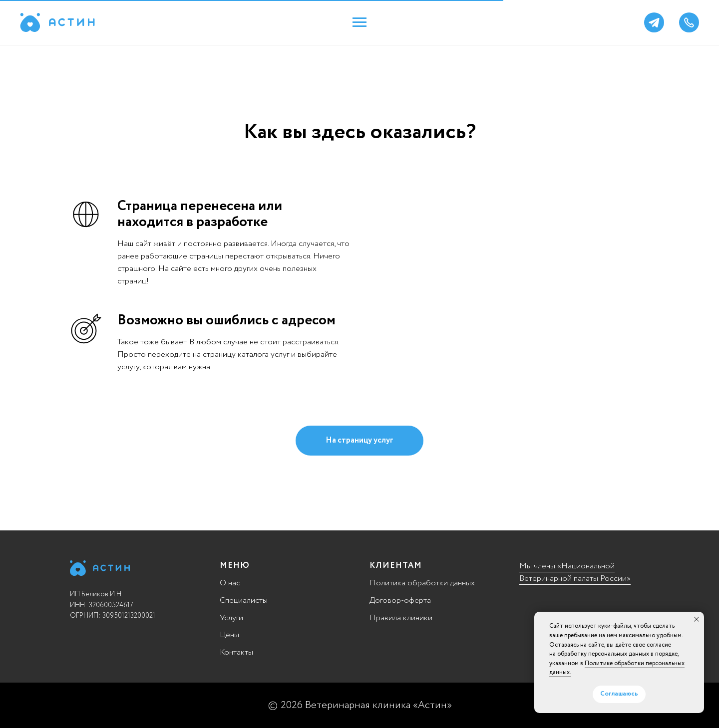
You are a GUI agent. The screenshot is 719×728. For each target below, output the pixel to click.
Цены (229, 635)
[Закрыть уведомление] (697, 619)
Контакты (236, 652)
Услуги (231, 618)
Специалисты (244, 601)
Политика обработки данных (422, 583)
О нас (230, 583)
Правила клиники (401, 618)
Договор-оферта (400, 601)
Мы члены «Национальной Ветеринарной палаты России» (575, 572)
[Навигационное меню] (359, 22)
